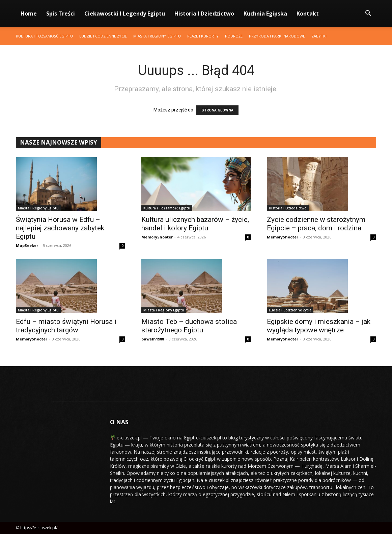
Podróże (234, 36)
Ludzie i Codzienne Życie (103, 36)
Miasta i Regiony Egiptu (157, 36)
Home (29, 14)
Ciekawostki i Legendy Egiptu (125, 14)
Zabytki (319, 36)
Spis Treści (61, 14)
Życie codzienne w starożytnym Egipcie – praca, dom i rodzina (316, 224)
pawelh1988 (153, 339)
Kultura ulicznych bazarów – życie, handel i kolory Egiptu (195, 224)
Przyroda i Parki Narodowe (277, 36)
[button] (368, 14)
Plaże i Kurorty (203, 36)
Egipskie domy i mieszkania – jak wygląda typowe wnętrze (319, 326)
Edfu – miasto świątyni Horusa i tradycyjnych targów (66, 326)
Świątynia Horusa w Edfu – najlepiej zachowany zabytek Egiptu (60, 228)
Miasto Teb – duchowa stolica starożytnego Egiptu (189, 326)
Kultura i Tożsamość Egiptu (44, 36)
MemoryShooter (157, 237)
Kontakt (308, 14)
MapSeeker (27, 245)
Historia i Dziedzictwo (204, 14)
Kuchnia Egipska (265, 14)
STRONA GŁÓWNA (217, 110)
